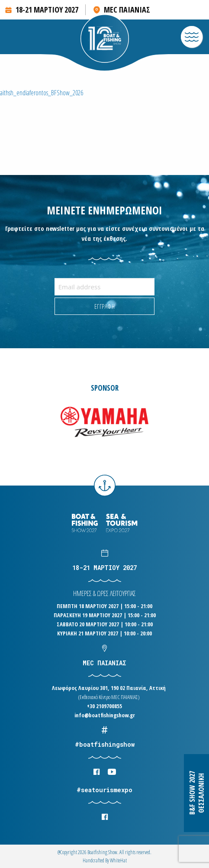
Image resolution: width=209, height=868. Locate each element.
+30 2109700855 (104, 706)
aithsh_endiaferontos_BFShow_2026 (42, 93)
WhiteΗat (118, 860)
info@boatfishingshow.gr (105, 715)
